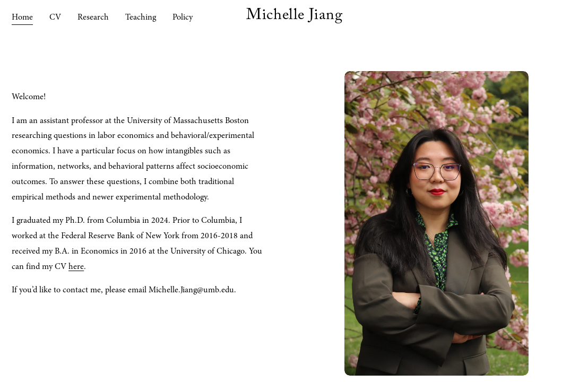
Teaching (141, 17)
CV (55, 17)
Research (93, 17)
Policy (183, 17)
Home (22, 17)
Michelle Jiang (294, 17)
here (76, 266)
